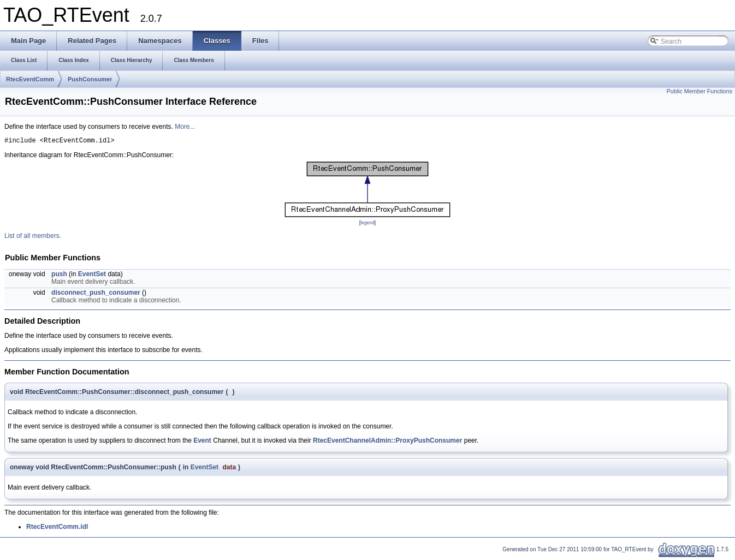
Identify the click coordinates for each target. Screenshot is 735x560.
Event (202, 442)
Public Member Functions (700, 91)
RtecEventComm (30, 79)
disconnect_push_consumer (96, 294)
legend (367, 224)
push (59, 276)
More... (185, 127)
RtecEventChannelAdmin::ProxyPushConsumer (387, 442)
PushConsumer (90, 79)
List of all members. (33, 237)
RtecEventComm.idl (57, 528)
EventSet (92, 276)
